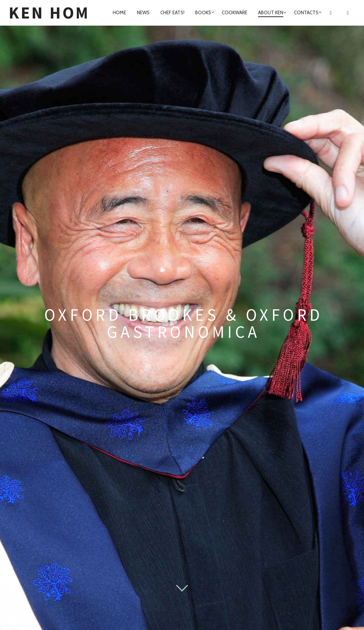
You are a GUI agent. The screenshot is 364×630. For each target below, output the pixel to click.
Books (203, 12)
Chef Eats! (172, 12)
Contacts (306, 12)
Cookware (235, 12)
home (119, 12)
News (143, 12)
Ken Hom (49, 13)
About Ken (271, 12)
